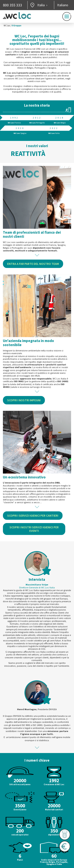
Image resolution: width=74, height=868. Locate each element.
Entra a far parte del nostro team (33, 264)
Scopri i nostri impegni (24, 400)
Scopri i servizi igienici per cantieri (33, 515)
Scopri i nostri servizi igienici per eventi (34, 529)
